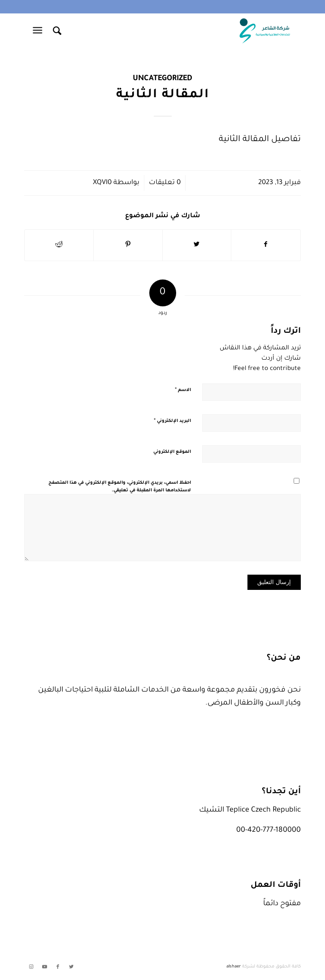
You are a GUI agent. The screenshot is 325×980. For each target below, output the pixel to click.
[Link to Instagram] (31, 967)
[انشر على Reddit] (59, 245)
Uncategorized (162, 79)
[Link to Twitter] (71, 967)
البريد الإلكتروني (172, 421)
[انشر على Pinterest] (128, 245)
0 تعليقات (165, 183)
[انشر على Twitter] (197, 245)
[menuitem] (56, 31)
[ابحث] (56, 31)
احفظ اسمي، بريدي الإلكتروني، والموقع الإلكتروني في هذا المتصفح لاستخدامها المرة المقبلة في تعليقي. (120, 487)
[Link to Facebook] (58, 967)
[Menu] (40, 31)
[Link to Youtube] (44, 967)
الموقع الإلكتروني (172, 452)
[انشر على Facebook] (266, 245)
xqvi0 (102, 183)
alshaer (234, 967)
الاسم (183, 390)
